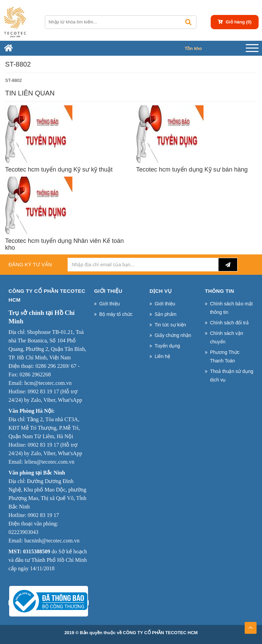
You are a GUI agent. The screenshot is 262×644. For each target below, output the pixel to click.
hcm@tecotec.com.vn (48, 383)
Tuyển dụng (167, 346)
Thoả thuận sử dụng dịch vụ (232, 375)
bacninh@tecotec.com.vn (52, 541)
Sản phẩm (165, 314)
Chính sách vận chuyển (227, 337)
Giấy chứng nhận (173, 335)
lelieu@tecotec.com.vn (49, 462)
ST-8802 (13, 80)
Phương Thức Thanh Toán (225, 356)
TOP (250, 626)
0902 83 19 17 (43, 391)
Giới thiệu (110, 304)
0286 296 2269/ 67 (56, 366)
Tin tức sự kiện (170, 325)
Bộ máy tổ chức (116, 314)
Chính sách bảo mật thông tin (231, 308)
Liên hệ (162, 356)
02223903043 (23, 532)
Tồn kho (193, 48)
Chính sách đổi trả (229, 323)
